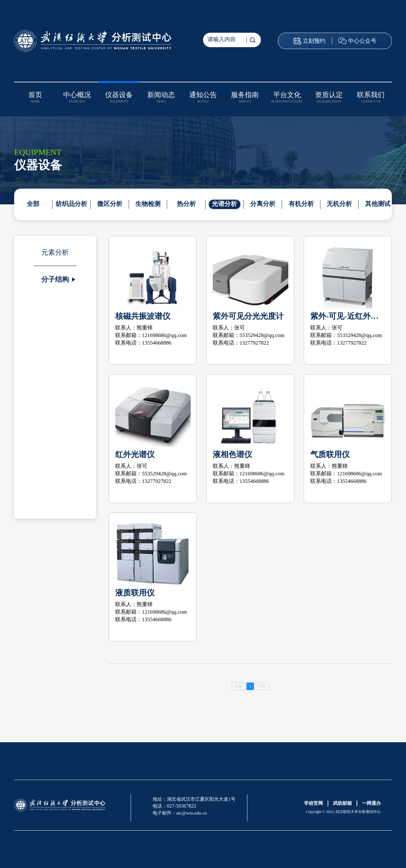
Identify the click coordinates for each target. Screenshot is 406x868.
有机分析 (300, 204)
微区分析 (109, 204)
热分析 (185, 204)
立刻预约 (314, 41)
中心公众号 (362, 41)
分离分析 (262, 204)
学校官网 (313, 803)
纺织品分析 (71, 204)
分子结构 (55, 279)
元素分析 (55, 252)
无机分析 (338, 204)
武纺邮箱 (342, 803)
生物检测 (147, 204)
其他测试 (376, 204)
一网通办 (371, 803)
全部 (33, 204)
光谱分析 (223, 204)
